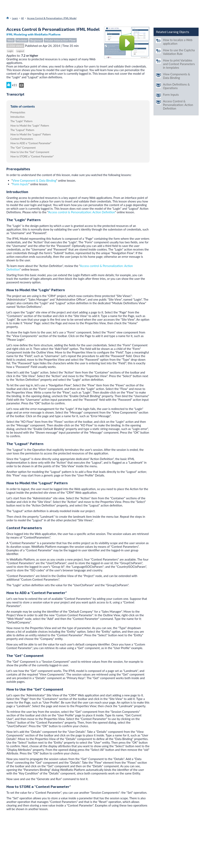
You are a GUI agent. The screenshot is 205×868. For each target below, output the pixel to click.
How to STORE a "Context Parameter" (32, 156)
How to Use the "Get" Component (30, 152)
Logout (20, 51)
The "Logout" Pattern (22, 130)
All (22, 18)
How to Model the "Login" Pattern (30, 126)
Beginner (36, 40)
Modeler (22, 40)
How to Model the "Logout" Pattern (31, 134)
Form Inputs (21, 184)
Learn (15, 18)
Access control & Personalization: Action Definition (82, 212)
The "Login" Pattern (21, 121)
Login (10, 51)
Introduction (18, 117)
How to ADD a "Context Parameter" (31, 143)
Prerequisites (18, 112)
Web (11, 40)
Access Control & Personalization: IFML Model (52, 18)
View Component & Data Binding (34, 180)
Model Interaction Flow (60, 40)
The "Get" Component (23, 148)
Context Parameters (22, 139)
